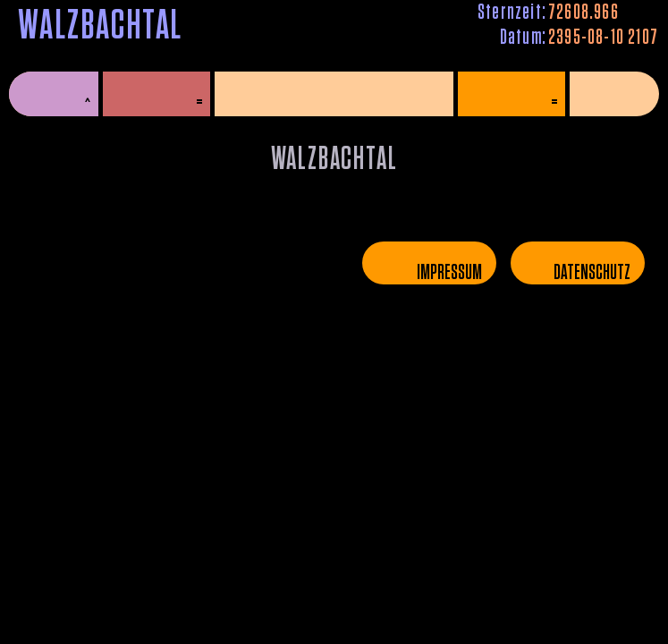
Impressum (449, 273)
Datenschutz (592, 273)
